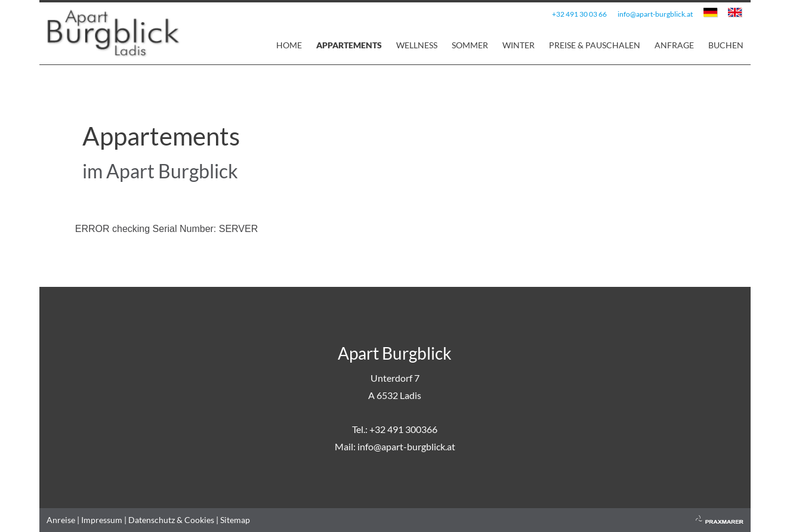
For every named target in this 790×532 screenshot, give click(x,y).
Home (289, 45)
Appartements (349, 45)
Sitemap (235, 520)
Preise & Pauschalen (595, 45)
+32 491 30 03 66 (579, 14)
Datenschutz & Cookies (171, 520)
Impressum (102, 520)
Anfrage (674, 45)
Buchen (726, 45)
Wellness (417, 45)
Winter (519, 45)
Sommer (470, 45)
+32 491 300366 (403, 429)
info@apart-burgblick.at (655, 14)
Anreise (61, 520)
